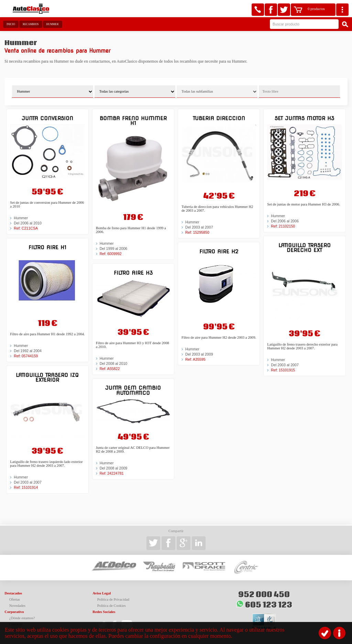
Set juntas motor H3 (304, 118)
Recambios (31, 24)
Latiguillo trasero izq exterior (47, 377)
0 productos (316, 9)
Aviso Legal (102, 593)
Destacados (13, 593)
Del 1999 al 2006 (114, 249)
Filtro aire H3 (133, 273)
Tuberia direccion (219, 118)
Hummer (53, 24)
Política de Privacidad (113, 599)
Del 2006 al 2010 (28, 223)
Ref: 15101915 (283, 370)
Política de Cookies (112, 606)
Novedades (17, 606)
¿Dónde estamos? (22, 618)
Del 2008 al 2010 (114, 363)
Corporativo (14, 612)
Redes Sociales (104, 612)
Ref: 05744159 (26, 356)
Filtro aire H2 (219, 251)
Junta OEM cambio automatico (133, 390)
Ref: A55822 (110, 369)
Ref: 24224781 (112, 473)
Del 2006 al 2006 (285, 221)
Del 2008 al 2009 (114, 468)
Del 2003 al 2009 (199, 354)
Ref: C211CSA (26, 228)
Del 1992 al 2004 (28, 351)
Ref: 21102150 (283, 226)
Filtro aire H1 (47, 247)
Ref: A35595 (195, 359)
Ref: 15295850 (197, 232)
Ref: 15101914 (26, 487)
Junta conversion (47, 118)
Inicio (11, 24)
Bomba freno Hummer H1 (133, 121)
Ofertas (15, 599)
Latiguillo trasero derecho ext (305, 248)
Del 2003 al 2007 (28, 482)
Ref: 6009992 (111, 254)
